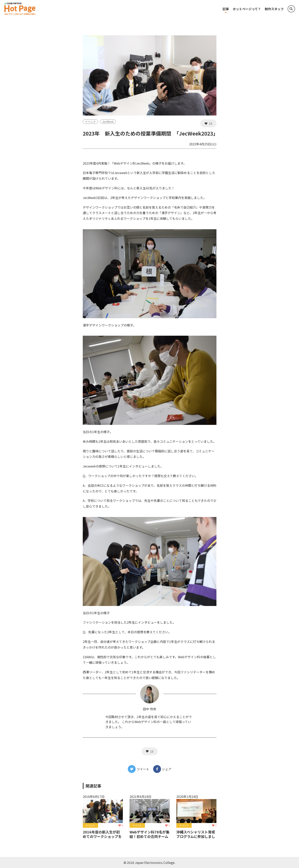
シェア (162, 769)
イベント (90, 122)
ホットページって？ (247, 9)
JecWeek (108, 122)
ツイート (138, 769)
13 (208, 123)
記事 (226, 9)
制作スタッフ (274, 9)
